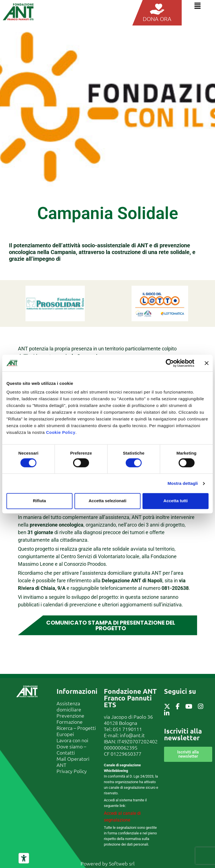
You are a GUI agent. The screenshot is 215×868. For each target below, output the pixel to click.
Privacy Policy (72, 771)
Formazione (70, 721)
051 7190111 (127, 729)
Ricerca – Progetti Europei (76, 731)
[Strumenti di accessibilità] (24, 858)
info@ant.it (132, 735)
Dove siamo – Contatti (71, 749)
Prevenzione (70, 715)
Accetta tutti (176, 501)
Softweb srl (122, 863)
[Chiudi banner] (207, 363)
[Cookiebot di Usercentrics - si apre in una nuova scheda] (170, 363)
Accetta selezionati (107, 501)
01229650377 (126, 753)
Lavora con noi (72, 740)
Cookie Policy (61, 432)
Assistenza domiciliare (69, 706)
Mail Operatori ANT (73, 761)
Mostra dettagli (183, 483)
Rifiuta (39, 501)
